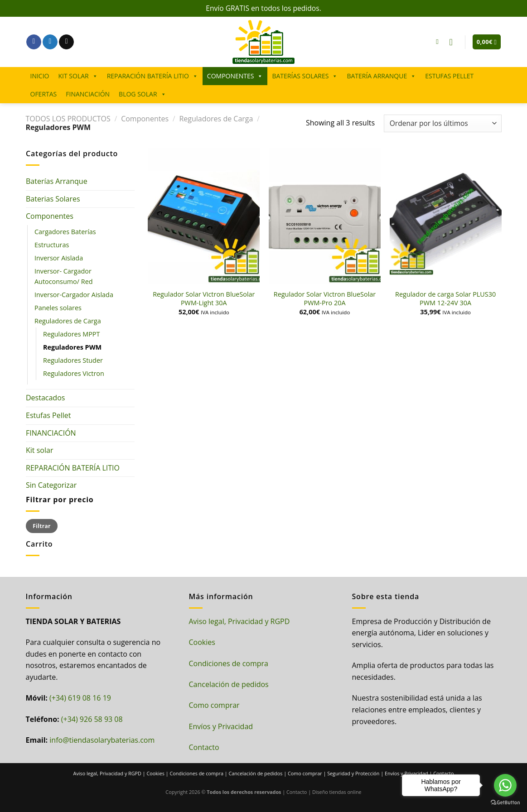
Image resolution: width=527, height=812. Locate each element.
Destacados (45, 398)
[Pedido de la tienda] (442, 123)
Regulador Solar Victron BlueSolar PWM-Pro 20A (325, 299)
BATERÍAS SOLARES (305, 76)
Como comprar (214, 705)
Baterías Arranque (57, 181)
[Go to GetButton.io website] (505, 803)
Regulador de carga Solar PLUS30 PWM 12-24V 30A (445, 299)
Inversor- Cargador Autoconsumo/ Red (64, 276)
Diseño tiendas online (337, 792)
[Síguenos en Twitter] (50, 42)
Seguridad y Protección (353, 773)
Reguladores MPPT (71, 334)
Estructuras (52, 245)
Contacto (204, 747)
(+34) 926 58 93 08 (92, 719)
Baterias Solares (53, 199)
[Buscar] (439, 42)
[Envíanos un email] (66, 42)
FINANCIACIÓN (88, 94)
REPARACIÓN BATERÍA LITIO (152, 76)
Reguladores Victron (74, 373)
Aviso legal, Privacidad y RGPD (239, 621)
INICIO (40, 76)
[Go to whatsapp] (505, 785)
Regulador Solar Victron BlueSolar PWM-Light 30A (204, 299)
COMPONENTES (235, 76)
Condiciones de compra (229, 663)
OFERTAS (44, 94)
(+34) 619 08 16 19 (80, 698)
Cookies (202, 642)
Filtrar (41, 526)
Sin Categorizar (51, 485)
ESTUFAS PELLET (449, 76)
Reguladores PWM (72, 347)
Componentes (145, 119)
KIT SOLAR (78, 76)
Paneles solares (58, 308)
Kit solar (39, 450)
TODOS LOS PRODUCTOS (68, 119)
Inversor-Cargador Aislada (74, 295)
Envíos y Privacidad (221, 726)
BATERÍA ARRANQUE (381, 76)
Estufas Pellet (48, 415)
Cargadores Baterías (65, 232)
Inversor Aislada (59, 258)
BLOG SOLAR (142, 94)
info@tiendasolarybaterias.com (102, 740)
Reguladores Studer (73, 360)
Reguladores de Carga (216, 119)
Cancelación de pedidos (229, 684)
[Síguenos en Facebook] (34, 42)
